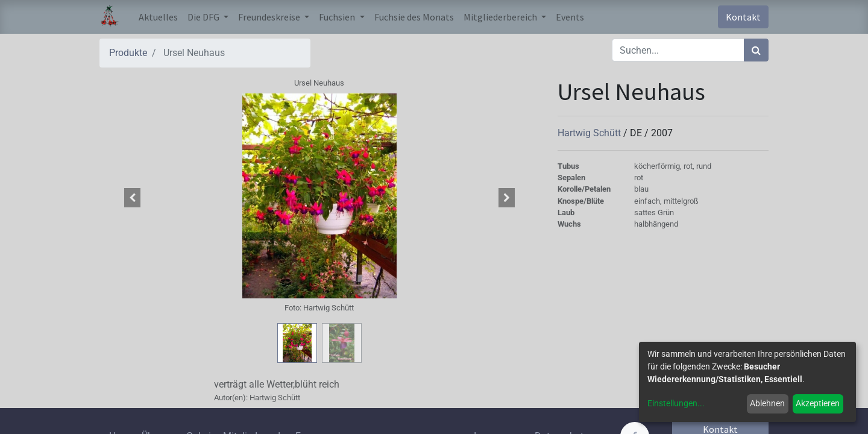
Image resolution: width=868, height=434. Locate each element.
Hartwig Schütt (590, 133)
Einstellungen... (676, 403)
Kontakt (743, 17)
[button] (133, 198)
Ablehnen (767, 403)
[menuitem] (158, 17)
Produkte (128, 53)
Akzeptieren (818, 403)
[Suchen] (756, 50)
